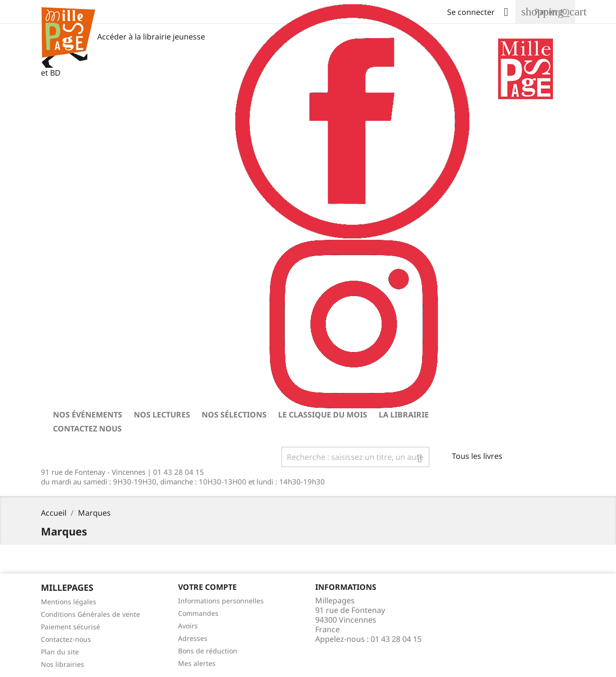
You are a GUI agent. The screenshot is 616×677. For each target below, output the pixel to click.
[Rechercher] (356, 457)
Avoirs (188, 626)
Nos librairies (63, 664)
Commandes (198, 613)
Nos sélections (234, 415)
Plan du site (60, 652)
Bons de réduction (208, 651)
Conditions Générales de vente (90, 614)
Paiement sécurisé (71, 627)
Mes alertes (197, 663)
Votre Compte (207, 587)
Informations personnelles (221, 601)
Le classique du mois (323, 415)
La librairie (404, 415)
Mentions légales (69, 602)
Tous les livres (477, 456)
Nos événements (88, 415)
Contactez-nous (66, 639)
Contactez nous (87, 429)
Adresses (193, 638)
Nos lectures (162, 415)
